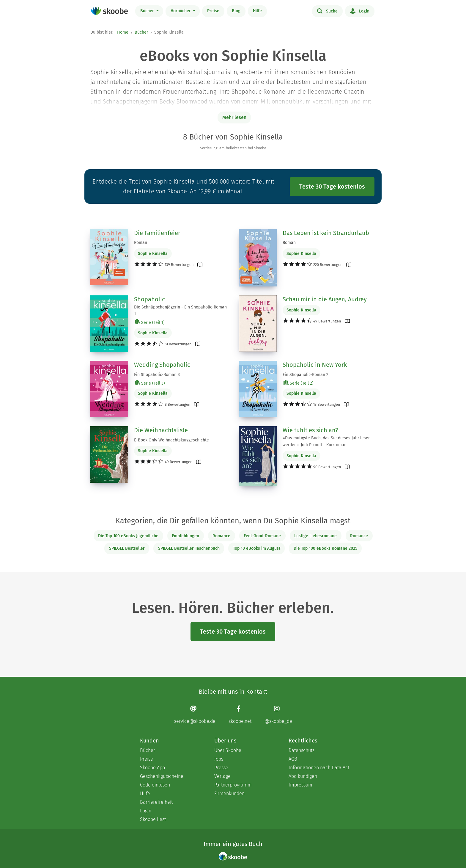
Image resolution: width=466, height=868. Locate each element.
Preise (213, 11)
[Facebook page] (240, 715)
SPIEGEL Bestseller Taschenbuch (189, 548)
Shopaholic (149, 299)
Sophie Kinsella (153, 254)
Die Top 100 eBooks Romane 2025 (325, 548)
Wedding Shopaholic (162, 365)
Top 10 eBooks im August (257, 548)
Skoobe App (152, 768)
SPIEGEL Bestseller (127, 548)
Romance (221, 536)
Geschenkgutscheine (162, 776)
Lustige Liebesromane (315, 536)
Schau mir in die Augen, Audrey (325, 299)
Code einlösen (155, 785)
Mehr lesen (234, 117)
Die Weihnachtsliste (161, 430)
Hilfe (257, 11)
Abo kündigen (303, 776)
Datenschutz (302, 750)
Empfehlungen (185, 536)
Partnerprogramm (233, 785)
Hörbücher (181, 11)
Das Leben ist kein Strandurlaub (326, 233)
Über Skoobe (228, 750)
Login (360, 11)
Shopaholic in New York (315, 365)
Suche (327, 11)
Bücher (148, 11)
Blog (236, 11)
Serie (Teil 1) (150, 322)
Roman (141, 243)
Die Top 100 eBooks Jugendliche (128, 536)
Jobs (219, 759)
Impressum (300, 785)
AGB (293, 759)
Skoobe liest (153, 819)
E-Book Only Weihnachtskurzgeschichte (171, 440)
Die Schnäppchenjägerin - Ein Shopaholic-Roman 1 (180, 311)
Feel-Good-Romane (262, 536)
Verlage (222, 776)
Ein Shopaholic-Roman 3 (157, 375)
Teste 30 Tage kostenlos (332, 187)
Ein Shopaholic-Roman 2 (306, 375)
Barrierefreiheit (156, 802)
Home (123, 32)
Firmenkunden (229, 793)
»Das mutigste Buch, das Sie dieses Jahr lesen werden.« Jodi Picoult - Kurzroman (327, 441)
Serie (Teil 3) (150, 383)
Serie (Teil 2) (299, 383)
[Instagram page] (278, 715)
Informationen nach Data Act (319, 768)
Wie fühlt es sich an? (310, 430)
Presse (221, 768)
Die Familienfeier (157, 233)
